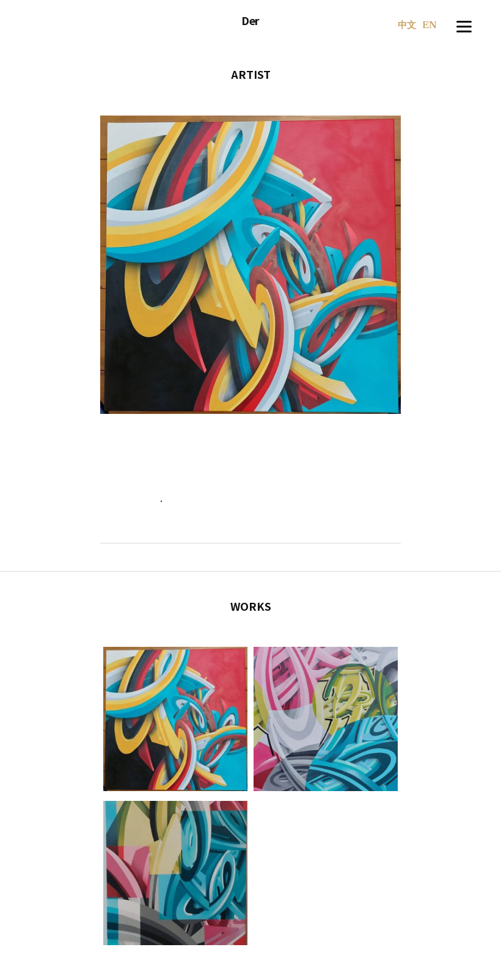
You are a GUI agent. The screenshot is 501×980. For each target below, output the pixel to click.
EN (430, 26)
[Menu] (464, 24)
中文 (407, 26)
